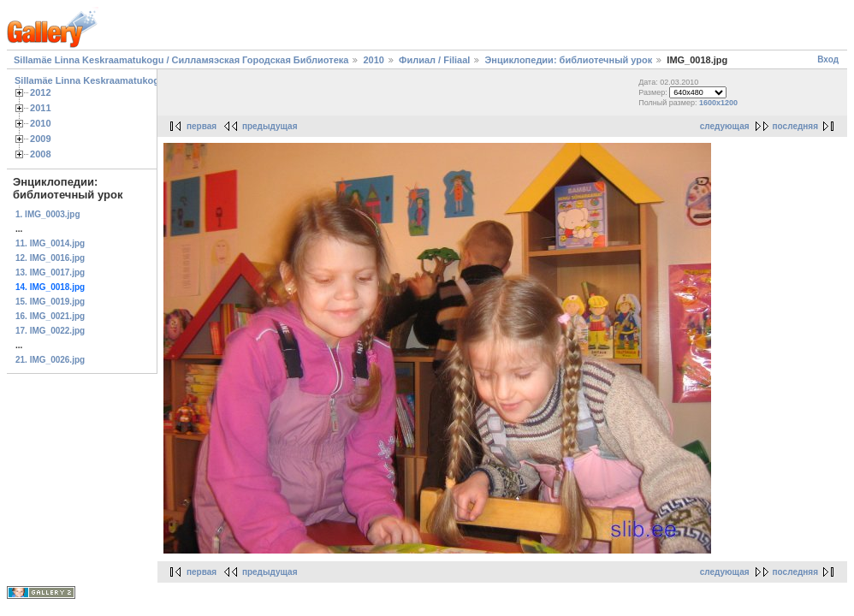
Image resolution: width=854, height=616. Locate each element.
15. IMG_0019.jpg (50, 302)
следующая (725, 126)
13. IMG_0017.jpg (50, 272)
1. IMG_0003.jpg (48, 214)
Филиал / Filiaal (436, 60)
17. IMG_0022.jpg (50, 331)
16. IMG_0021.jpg (50, 316)
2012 (41, 92)
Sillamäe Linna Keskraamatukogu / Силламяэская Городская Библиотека (181, 60)
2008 (41, 154)
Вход (828, 59)
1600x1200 (718, 103)
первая (202, 126)
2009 (41, 139)
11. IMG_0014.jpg (50, 243)
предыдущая (270, 126)
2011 (41, 108)
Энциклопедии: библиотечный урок (568, 60)
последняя (795, 126)
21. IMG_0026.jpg (50, 360)
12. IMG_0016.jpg (50, 258)
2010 (373, 60)
